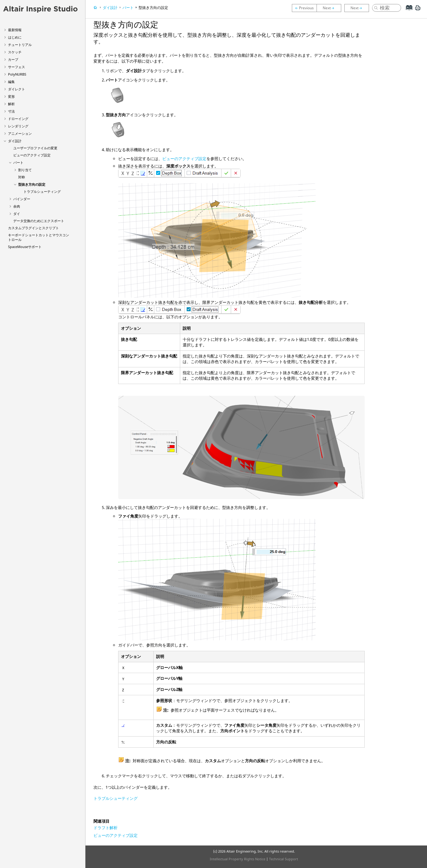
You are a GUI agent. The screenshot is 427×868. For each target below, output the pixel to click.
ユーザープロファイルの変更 (35, 148)
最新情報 (15, 30)
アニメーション (20, 133)
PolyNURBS (17, 74)
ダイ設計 (15, 141)
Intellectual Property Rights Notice (238, 859)
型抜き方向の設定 (32, 184)
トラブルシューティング (42, 191)
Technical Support (284, 859)
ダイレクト (17, 89)
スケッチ (15, 52)
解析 (11, 104)
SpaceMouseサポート (25, 247)
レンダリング (18, 126)
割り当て (25, 170)
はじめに (15, 37)
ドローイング (18, 119)
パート (18, 162)
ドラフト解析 (106, 828)
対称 (22, 177)
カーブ (13, 59)
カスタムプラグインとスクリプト (33, 228)
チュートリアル (20, 45)
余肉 (17, 206)
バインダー (22, 199)
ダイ (17, 214)
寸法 (11, 111)
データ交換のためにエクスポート (39, 221)
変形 (11, 96)
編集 (11, 82)
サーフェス (17, 67)
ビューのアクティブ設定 (32, 155)
